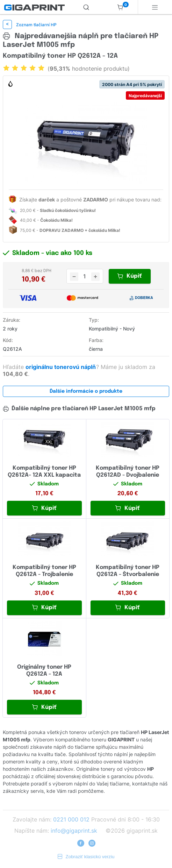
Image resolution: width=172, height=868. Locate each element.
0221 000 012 (71, 819)
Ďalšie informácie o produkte (86, 391)
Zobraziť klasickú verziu (86, 857)
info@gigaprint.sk (74, 831)
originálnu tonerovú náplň (61, 367)
